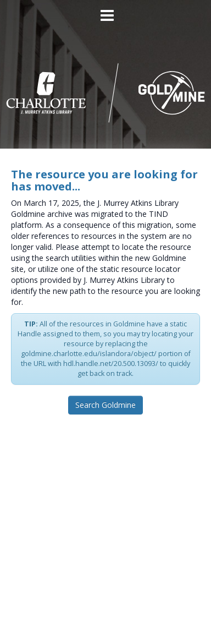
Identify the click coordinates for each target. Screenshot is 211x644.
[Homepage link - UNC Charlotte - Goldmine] (106, 92)
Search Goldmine (105, 405)
